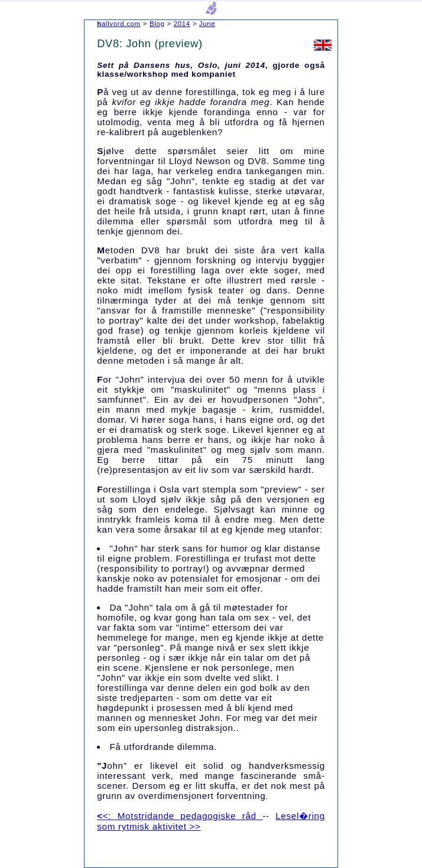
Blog (157, 24)
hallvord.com (119, 24)
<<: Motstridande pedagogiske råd (180, 816)
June (207, 24)
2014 (182, 24)
